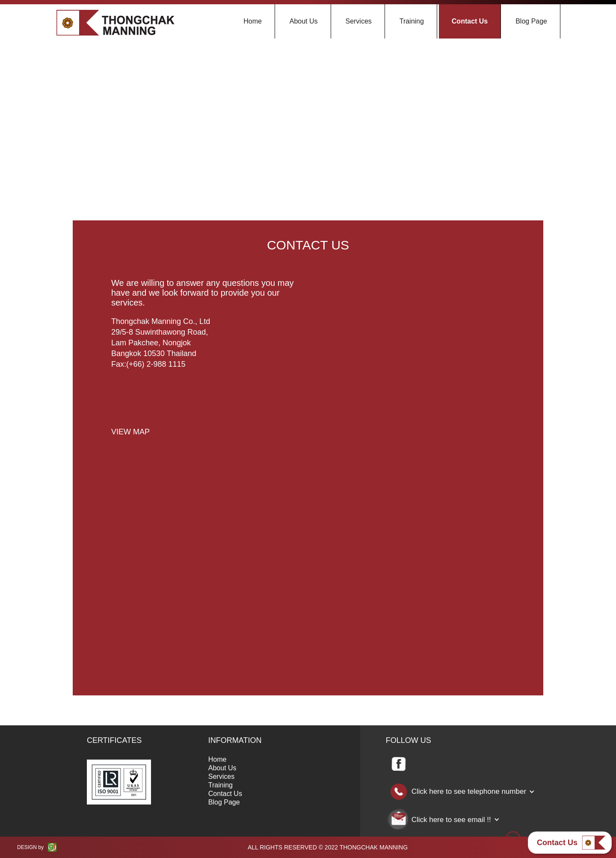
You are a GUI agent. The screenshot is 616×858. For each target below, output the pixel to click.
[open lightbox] (130, 430)
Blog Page (531, 21)
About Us (304, 21)
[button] (465, 792)
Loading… (415, 473)
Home (253, 21)
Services (358, 21)
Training (412, 21)
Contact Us (470, 21)
